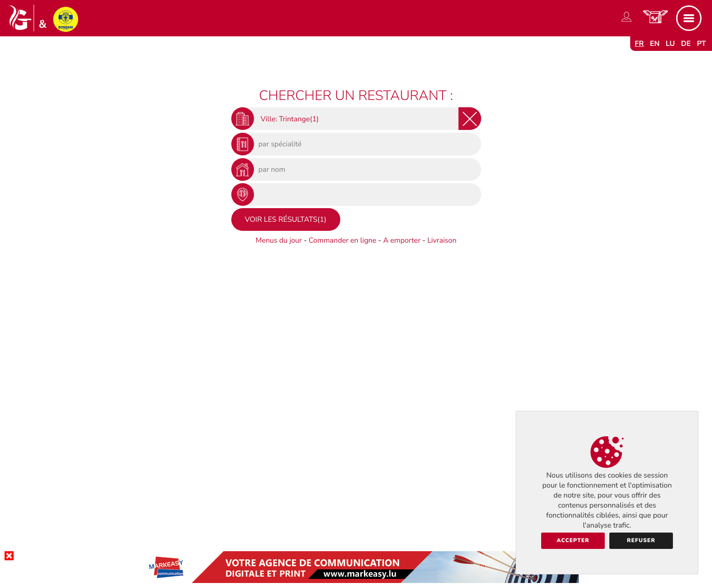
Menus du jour (279, 240)
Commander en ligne (342, 240)
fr (639, 44)
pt (702, 44)
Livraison (442, 240)
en (655, 44)
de (686, 44)
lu (670, 44)
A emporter (402, 240)
